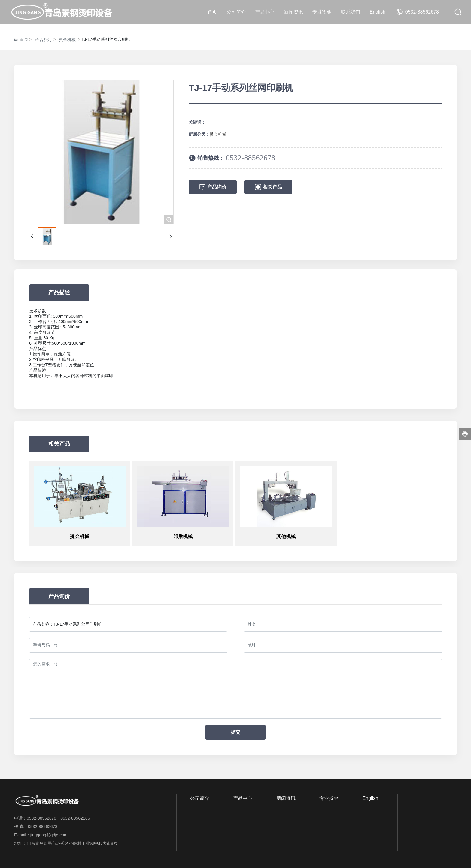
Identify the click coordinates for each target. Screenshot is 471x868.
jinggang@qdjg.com (49, 835)
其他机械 (286, 536)
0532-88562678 (422, 12)
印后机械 (183, 536)
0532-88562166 (75, 818)
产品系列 (43, 40)
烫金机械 (67, 40)
